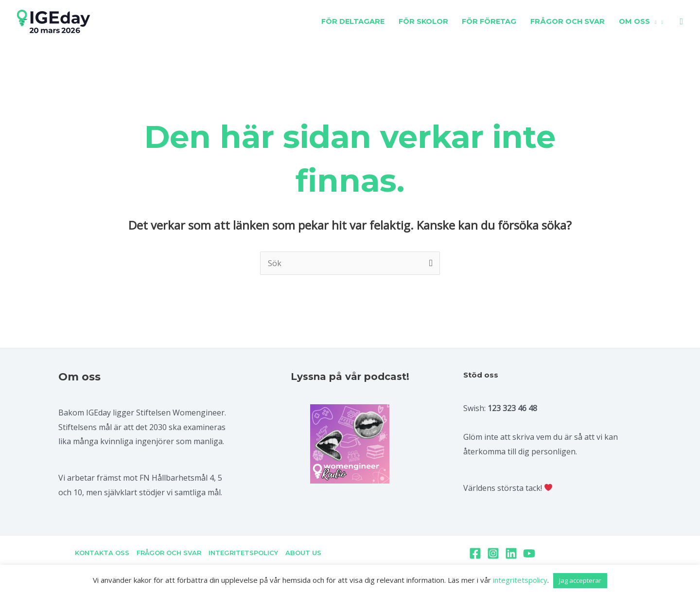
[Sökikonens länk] (681, 22)
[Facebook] (475, 553)
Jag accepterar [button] (580, 580)
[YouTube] (529, 553)
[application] (653, 21)
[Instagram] (493, 553)
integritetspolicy (520, 580)
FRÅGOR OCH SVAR (169, 553)
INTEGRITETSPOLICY (243, 553)
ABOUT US (302, 553)
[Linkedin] (511, 553)
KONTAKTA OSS (104, 553)
